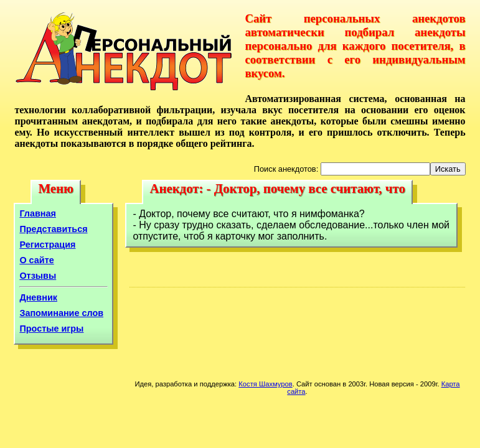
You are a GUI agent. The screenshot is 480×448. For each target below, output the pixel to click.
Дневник (38, 297)
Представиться (53, 229)
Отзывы (38, 276)
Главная (38, 213)
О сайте (36, 260)
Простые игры (51, 329)
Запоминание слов (61, 313)
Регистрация (47, 245)
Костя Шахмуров (265, 384)
